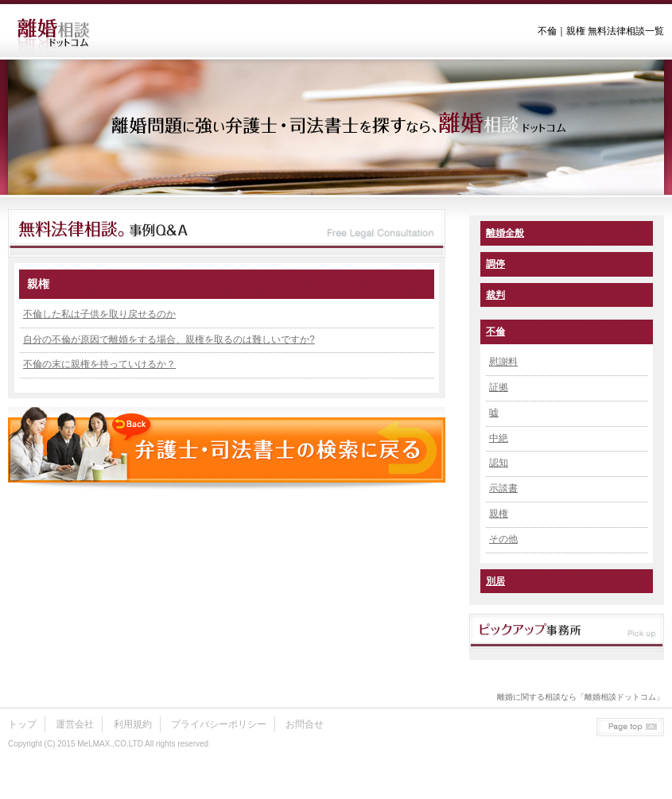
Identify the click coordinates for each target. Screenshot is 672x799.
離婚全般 (505, 233)
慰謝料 (503, 362)
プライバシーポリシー (219, 724)
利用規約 (133, 724)
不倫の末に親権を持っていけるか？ (99, 364)
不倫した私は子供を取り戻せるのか (99, 314)
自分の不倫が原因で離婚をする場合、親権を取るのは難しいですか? (169, 339)
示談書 (503, 488)
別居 (495, 581)
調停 (495, 264)
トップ (22, 724)
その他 (503, 539)
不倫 (495, 332)
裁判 (495, 295)
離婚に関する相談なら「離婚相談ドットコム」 (581, 697)
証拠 (499, 387)
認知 (499, 463)
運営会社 (75, 724)
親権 (499, 514)
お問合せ (305, 724)
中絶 (499, 438)
